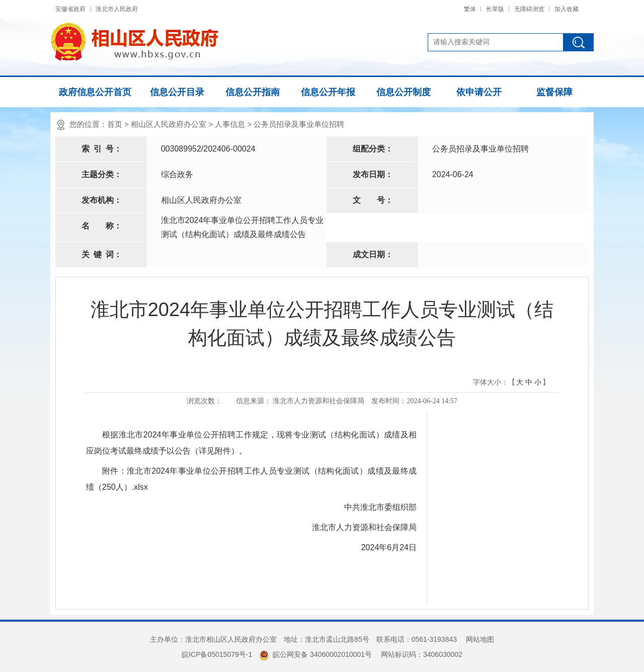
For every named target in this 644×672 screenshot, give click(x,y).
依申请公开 (479, 92)
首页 (115, 124)
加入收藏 (567, 9)
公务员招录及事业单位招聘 (299, 124)
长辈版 (495, 9)
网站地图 (480, 639)
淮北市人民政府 (117, 9)
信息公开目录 (177, 92)
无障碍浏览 (529, 9)
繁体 (470, 9)
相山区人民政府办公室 (169, 124)
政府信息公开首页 (95, 92)
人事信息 (230, 124)
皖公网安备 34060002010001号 (315, 654)
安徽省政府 (70, 9)
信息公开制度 (404, 92)
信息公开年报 (328, 92)
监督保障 (554, 92)
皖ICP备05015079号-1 (217, 654)
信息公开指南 (253, 92)
